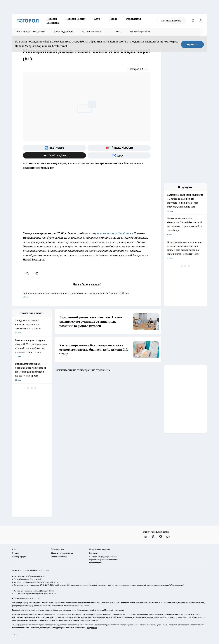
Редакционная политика (99, 549)
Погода (113, 19)
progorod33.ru (103, 610)
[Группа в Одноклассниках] (153, 537)
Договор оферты (19, 557)
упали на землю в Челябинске (114, 233)
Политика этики (57, 549)
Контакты (93, 553)
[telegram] (38, 273)
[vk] (27, 273)
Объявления (133, 19)
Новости (52, 19)
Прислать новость (171, 21)
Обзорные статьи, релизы (62, 553)
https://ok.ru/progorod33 (46, 617)
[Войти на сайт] (201, 21)
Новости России (76, 19)
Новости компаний (59, 557)
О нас (15, 549)
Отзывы (16, 553)
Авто (97, 19)
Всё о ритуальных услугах (31, 32)
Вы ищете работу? (140, 32)
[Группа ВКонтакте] (54, 148)
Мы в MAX (115, 32)
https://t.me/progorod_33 (69, 617)
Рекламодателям (63, 32)
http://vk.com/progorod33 (23, 617)
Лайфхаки (53, 23)
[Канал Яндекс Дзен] (54, 155)
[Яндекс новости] (119, 148)
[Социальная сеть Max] (119, 155)
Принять (192, 44)
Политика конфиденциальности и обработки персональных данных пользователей (104, 560)
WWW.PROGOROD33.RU (38, 570)
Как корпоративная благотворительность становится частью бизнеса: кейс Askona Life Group (87, 295)
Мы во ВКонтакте (91, 32)
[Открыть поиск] (193, 21)
